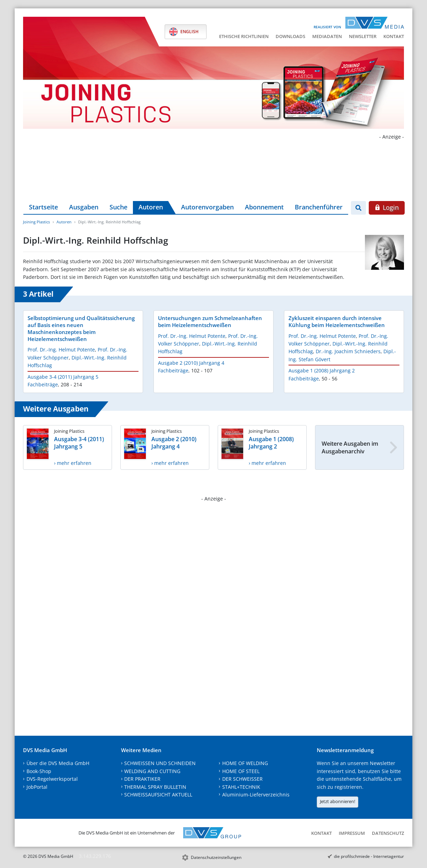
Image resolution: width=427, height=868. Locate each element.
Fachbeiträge (43, 384)
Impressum (352, 833)
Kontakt (394, 36)
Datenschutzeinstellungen (216, 857)
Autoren (151, 207)
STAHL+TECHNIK (241, 787)
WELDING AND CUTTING (152, 771)
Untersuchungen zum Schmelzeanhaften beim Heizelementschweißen (210, 321)
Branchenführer (319, 207)
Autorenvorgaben (207, 207)
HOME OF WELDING (245, 763)
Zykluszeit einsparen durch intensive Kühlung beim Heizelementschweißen (337, 321)
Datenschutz (388, 833)
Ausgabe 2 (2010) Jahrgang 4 (191, 363)
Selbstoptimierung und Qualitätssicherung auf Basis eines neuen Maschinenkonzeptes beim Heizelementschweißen (81, 328)
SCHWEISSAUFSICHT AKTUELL (158, 795)
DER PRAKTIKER (142, 779)
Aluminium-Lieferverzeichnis (256, 795)
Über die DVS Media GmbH (58, 763)
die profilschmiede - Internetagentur (369, 856)
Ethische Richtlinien (244, 36)
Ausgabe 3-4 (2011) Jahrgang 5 (63, 377)
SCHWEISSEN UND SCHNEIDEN (160, 763)
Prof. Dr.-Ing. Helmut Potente (61, 350)
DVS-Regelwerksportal (52, 779)
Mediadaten (327, 36)
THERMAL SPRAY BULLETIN (155, 787)
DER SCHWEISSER (242, 779)
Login (387, 207)
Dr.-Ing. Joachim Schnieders (348, 351)
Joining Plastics (36, 222)
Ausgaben (84, 207)
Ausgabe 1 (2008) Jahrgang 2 (322, 370)
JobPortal (37, 787)
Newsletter (363, 36)
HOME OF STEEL (241, 771)
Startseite (43, 207)
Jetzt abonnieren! (338, 801)
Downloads (290, 36)
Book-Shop (39, 771)
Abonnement (264, 207)
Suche (118, 207)
